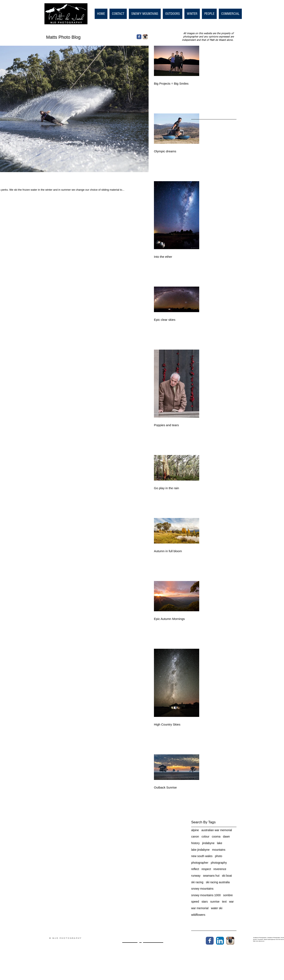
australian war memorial (217, 830)
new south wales (202, 856)
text (224, 902)
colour (205, 836)
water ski (217, 908)
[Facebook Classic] (139, 37)
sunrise (215, 902)
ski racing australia (218, 882)
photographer (200, 863)
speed (195, 902)
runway (196, 876)
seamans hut (211, 876)
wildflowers (198, 915)
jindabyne (208, 843)
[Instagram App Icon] (145, 37)
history (195, 843)
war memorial (200, 908)
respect (206, 869)
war (231, 902)
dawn (226, 836)
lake (220, 843)
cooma (216, 836)
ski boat (227, 876)
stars (205, 902)
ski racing (197, 882)
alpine (195, 830)
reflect (195, 869)
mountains (219, 850)
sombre (228, 895)
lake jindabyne (200, 850)
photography (219, 863)
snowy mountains (202, 889)
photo (219, 856)
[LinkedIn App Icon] (220, 941)
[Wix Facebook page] (210, 941)
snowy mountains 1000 (206, 895)
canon (195, 836)
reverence (220, 869)
